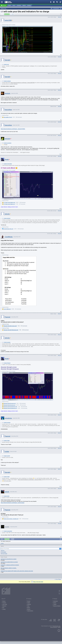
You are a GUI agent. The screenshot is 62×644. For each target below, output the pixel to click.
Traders (55, 604)
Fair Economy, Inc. (57, 626)
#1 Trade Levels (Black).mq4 (9, 202)
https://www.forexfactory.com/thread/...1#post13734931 (13, 129)
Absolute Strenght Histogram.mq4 (11, 330)
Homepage (56, 601)
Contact (4, 609)
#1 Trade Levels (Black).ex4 (9, 204)
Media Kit (4, 606)
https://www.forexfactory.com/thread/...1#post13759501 (30, 480)
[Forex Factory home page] (8, 2)
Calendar (29, 604)
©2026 (59, 627)
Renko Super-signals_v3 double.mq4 (11, 519)
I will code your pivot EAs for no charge (9, 559)
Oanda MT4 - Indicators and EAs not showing (10, 565)
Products (4, 603)
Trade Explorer (30, 611)
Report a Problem (57, 606)
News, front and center (37, 582)
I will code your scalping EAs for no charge (9, 562)
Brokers (29, 609)
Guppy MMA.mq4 (7, 309)
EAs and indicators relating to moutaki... (9, 568)
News (28, 606)
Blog (3, 608)
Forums (29, 601)
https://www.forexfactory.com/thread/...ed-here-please (13, 503)
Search (55, 603)
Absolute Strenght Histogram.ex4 (10, 408)
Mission (4, 601)
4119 (13, 14)
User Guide (5, 604)
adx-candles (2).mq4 (8, 117)
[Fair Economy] (59, 630)
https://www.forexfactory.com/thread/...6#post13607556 (23, 83)
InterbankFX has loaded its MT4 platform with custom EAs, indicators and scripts (17, 571)
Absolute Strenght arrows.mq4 (10, 326)
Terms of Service (54, 627)
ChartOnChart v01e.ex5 (8, 229)
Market (29, 608)
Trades (29, 603)
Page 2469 (7, 14)
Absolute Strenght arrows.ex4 (9, 405)
